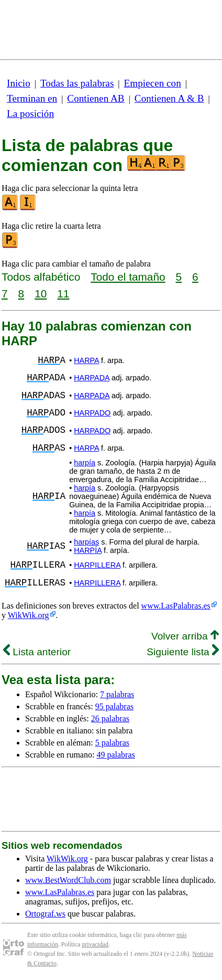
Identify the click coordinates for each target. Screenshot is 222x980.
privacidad (95, 944)
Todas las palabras (77, 83)
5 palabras (112, 743)
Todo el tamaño (128, 277)
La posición (30, 114)
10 (41, 294)
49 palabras (115, 755)
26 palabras (110, 718)
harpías (86, 542)
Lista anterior (37, 652)
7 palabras (117, 694)
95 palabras (114, 706)
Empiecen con (153, 83)
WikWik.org (29, 615)
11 (63, 294)
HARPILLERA (97, 565)
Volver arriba (185, 636)
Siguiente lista (183, 652)
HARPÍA (88, 550)
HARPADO (92, 413)
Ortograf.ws (45, 914)
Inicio (19, 83)
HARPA (86, 360)
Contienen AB (96, 98)
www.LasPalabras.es (176, 606)
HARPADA (92, 378)
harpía (85, 463)
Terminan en (32, 98)
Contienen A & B (169, 98)
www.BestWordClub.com (68, 880)
